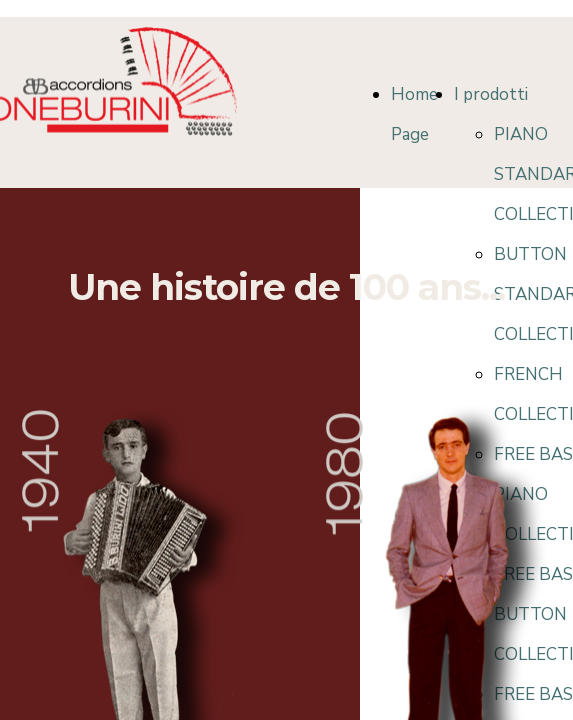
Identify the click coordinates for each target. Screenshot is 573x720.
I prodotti (491, 94)
